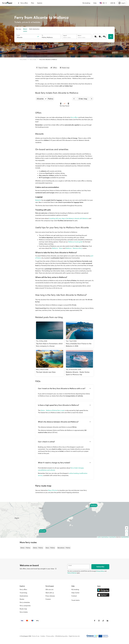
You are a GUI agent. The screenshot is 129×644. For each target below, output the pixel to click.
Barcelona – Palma (64, 548)
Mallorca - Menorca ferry (74, 248)
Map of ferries (53, 490)
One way (18, 29)
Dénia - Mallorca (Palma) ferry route (53, 410)
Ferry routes (33, 59)
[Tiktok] (103, 621)
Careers (48, 599)
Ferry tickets (23, 59)
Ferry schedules (25, 602)
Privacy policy (50, 636)
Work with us (50, 593)
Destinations (24, 596)
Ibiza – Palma (50, 548)
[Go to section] (42, 68)
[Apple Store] (103, 595)
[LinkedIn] (107, 621)
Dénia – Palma (25, 548)
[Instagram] (99, 621)
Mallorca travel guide (75, 242)
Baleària (38, 200)
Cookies (43, 636)
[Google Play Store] (103, 590)
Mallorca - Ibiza (57, 248)
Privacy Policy (100, 571)
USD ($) (113, 3)
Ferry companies (25, 606)
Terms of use (36, 636)
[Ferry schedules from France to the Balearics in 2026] (80, 334)
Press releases (50, 596)
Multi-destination (34, 29)
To (42, 35)
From (18, 35)
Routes (22, 599)
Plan (33, 3)
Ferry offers (23, 3)
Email (70, 565)
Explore (40, 3)
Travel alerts (75, 600)
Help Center (75, 593)
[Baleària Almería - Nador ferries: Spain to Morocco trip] (80, 363)
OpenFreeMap (105, 537)
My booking (86, 3)
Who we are (49, 589)
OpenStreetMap (125, 537)
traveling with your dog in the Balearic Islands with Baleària (69, 218)
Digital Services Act (74, 636)
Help (95, 3)
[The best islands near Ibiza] (50, 363)
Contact (74, 596)
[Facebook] (95, 621)
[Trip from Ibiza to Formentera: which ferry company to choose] (50, 334)
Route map (23, 609)
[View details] (56, 569)
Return (25, 29)
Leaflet (99, 537)
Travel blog (23, 593)
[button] (46, 99)
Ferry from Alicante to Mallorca (48, 59)
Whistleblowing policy (61, 636)
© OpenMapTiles (112, 537)
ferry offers (74, 117)
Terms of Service (72, 573)
